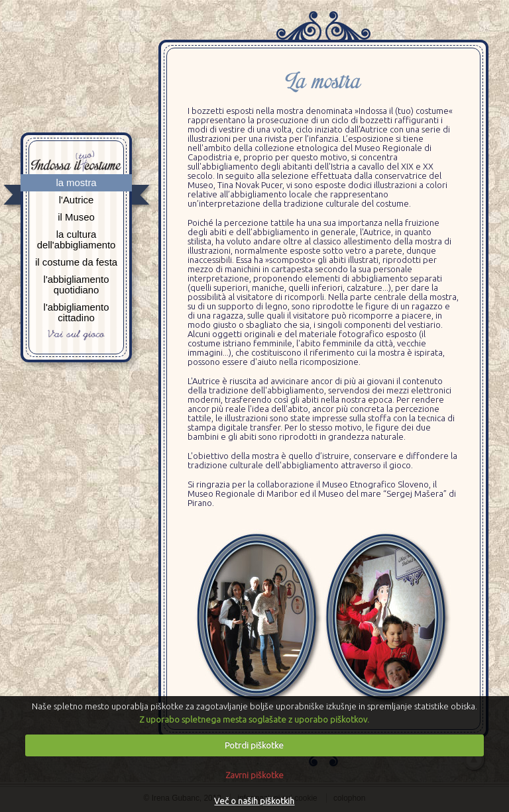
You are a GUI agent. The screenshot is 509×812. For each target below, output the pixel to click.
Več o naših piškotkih (254, 801)
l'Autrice (77, 200)
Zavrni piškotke (254, 775)
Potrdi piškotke (254, 745)
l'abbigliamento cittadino (77, 313)
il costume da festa (76, 262)
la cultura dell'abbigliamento (77, 240)
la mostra (76, 183)
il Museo (76, 217)
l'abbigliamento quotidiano (77, 285)
